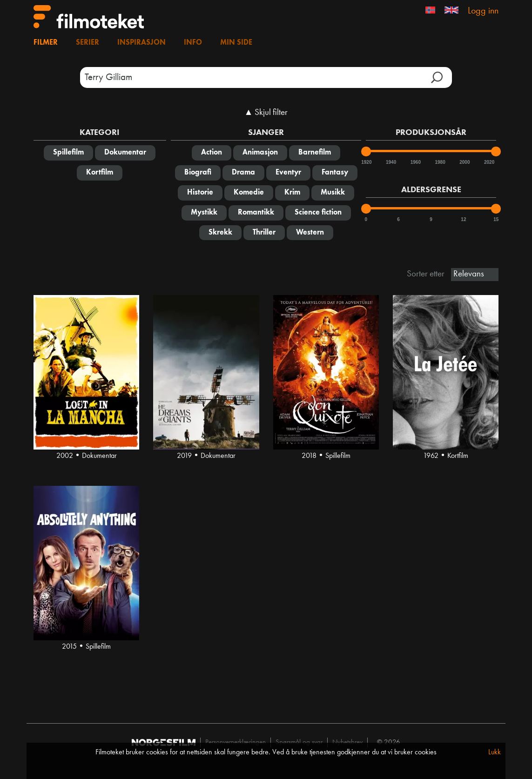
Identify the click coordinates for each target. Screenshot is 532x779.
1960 (415, 162)
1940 (391, 162)
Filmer (46, 43)
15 (496, 219)
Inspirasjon (141, 43)
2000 (464, 162)
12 (463, 219)
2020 (489, 162)
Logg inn (483, 11)
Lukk (495, 752)
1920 (366, 162)
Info (193, 43)
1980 (439, 162)
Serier (88, 43)
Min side (236, 43)
